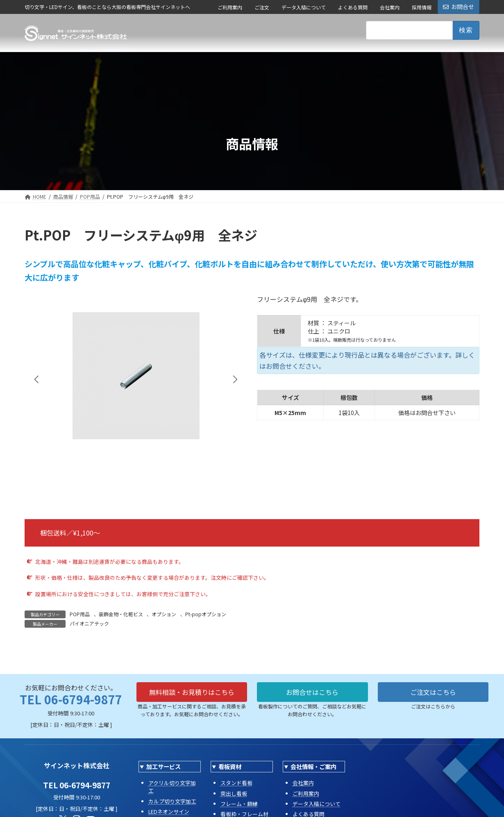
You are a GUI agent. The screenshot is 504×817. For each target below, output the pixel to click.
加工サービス (163, 766)
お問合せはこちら (312, 692)
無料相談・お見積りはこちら (192, 692)
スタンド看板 (236, 783)
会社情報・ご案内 (313, 766)
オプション (164, 614)
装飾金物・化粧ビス (121, 614)
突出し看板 (234, 793)
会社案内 (390, 7)
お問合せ (459, 7)
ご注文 (262, 7)
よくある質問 (353, 7)
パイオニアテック (89, 623)
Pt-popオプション (206, 614)
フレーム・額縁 (239, 804)
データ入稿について (304, 7)
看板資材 (230, 766)
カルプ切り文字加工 (172, 801)
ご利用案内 (230, 7)
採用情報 (422, 7)
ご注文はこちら (433, 692)
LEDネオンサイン (169, 811)
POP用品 (80, 614)
